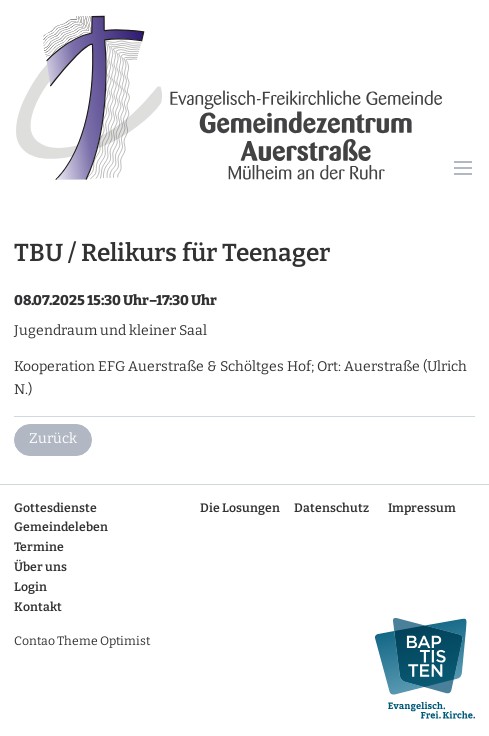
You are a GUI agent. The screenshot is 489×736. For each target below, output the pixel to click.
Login (30, 587)
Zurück (53, 438)
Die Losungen (240, 508)
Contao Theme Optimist (82, 641)
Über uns (40, 567)
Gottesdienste (55, 508)
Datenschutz (331, 508)
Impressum (422, 508)
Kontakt (38, 607)
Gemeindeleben (61, 527)
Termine (39, 547)
